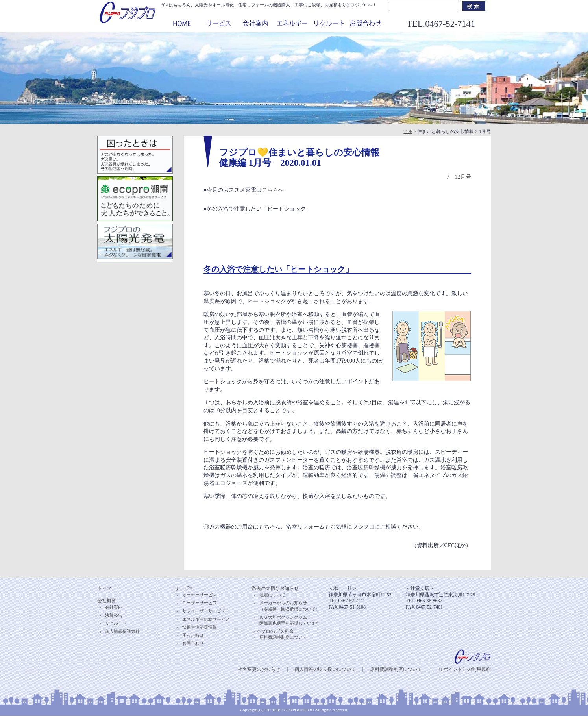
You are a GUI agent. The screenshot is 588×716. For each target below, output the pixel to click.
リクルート (116, 623)
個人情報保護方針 (122, 631)
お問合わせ (193, 643)
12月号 (463, 177)
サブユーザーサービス (204, 611)
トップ (104, 588)
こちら (270, 190)
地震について (272, 595)
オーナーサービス (200, 595)
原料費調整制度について (283, 637)
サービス (184, 588)
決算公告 (114, 615)
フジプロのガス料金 (273, 631)
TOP (408, 131)
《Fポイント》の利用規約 (463, 669)
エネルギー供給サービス (206, 619)
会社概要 (107, 601)
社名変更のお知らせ (259, 669)
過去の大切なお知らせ (275, 588)
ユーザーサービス (200, 603)
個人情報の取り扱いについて (325, 669)
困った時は (193, 635)
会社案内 (114, 607)
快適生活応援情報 (200, 627)
